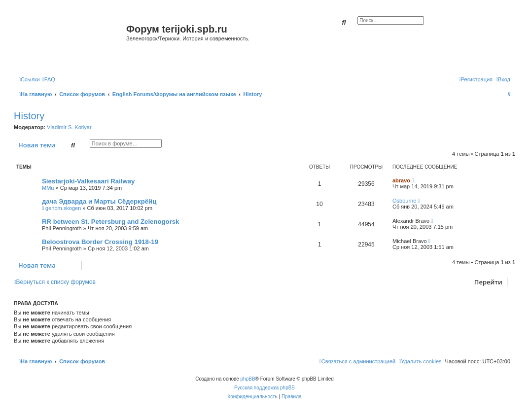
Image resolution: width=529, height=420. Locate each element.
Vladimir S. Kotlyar (69, 127)
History (29, 116)
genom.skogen (63, 208)
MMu (48, 188)
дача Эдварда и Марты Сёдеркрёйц (99, 201)
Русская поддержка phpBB (264, 388)
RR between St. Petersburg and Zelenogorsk (110, 222)
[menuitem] (49, 79)
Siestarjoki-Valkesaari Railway (88, 181)
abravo (401, 180)
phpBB (248, 379)
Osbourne (404, 201)
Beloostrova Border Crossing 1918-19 (100, 242)
